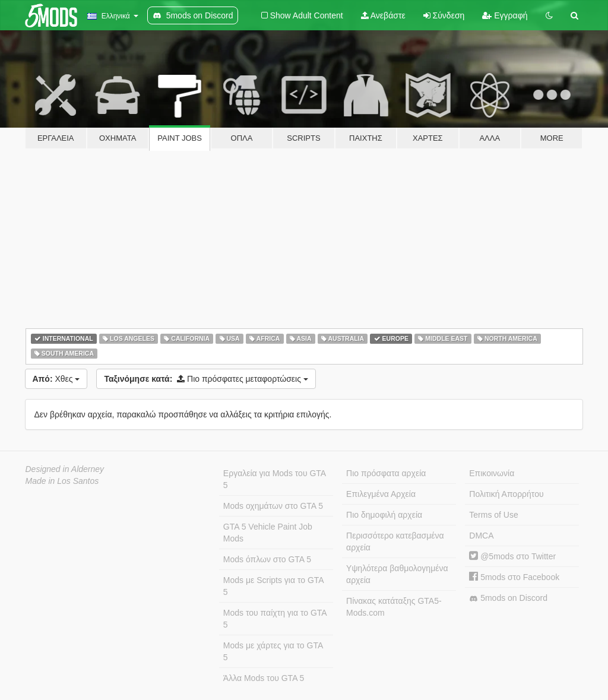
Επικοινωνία (492, 473)
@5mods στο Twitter (512, 556)
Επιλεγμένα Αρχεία (381, 494)
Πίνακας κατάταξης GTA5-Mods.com (394, 607)
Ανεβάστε (383, 15)
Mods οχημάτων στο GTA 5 (273, 506)
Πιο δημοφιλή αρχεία (384, 515)
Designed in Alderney (65, 469)
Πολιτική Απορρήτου (506, 494)
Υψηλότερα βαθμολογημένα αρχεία (397, 574)
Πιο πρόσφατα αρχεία (386, 473)
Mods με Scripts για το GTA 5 (274, 586)
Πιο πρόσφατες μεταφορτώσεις (206, 379)
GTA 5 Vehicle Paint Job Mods (268, 533)
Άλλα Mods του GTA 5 (264, 678)
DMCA (481, 536)
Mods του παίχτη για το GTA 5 (275, 619)
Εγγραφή (505, 15)
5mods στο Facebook (514, 577)
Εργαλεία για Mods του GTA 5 (275, 479)
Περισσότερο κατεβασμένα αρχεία (395, 541)
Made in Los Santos (62, 481)
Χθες (56, 379)
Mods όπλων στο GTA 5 (267, 559)
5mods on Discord (508, 598)
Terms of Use (493, 515)
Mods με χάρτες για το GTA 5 (273, 651)
